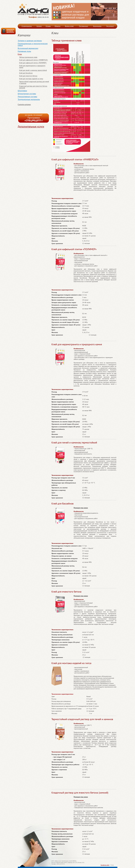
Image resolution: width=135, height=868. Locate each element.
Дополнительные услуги (31, 126)
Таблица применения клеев (28, 57)
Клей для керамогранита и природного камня (32, 67)
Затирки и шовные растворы (30, 41)
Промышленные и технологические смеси (33, 45)
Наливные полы (24, 51)
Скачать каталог (24, 104)
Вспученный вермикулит (28, 48)
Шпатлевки (22, 91)
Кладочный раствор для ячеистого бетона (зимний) (33, 87)
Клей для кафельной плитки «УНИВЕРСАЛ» (33, 60)
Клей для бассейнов (26, 73)
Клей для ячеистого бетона (28, 76)
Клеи (20, 54)
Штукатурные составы (27, 94)
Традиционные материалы (29, 99)
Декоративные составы (27, 97)
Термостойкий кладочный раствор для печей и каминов (34, 82)
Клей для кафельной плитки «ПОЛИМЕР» (33, 63)
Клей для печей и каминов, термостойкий (33, 70)
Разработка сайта (105, 865)
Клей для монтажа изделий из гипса (31, 79)
